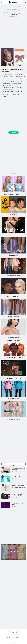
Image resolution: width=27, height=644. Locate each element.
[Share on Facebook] (12, 168)
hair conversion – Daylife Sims (14, 194)
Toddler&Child (18, 11)
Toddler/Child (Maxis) (10, 11)
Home (3, 7)
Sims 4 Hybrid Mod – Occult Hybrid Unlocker (18, 495)
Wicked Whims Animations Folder (18, 504)
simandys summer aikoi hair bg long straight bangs (18, 486)
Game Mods (6, 80)
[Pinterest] (17, 632)
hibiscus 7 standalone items (13, 235)
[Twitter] (14, 632)
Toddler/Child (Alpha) (16, 10)
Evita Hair (14, 215)
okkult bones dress (13, 399)
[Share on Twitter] (13, 168)
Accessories (8, 10)
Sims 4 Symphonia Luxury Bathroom (18, 469)
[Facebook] (10, 632)
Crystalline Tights (13, 317)
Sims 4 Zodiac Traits (17, 477)
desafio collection (14, 551)
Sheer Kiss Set (14, 255)
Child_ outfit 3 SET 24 (13, 419)
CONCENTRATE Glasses (13, 296)
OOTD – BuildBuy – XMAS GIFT (13, 378)
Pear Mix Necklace (13, 337)
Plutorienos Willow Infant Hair (14, 358)
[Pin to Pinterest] (15, 168)
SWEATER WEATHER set (13, 276)
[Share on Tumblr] (16, 168)
